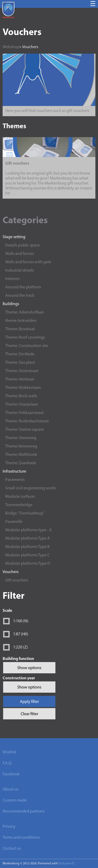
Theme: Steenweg (21, 438)
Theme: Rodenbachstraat (27, 421)
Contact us (12, 849)
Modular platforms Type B (27, 547)
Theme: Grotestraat (22, 371)
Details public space (22, 245)
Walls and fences (20, 254)
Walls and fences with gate (28, 262)
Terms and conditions (21, 838)
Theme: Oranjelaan (22, 405)
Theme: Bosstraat (20, 329)
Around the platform (23, 287)
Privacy (9, 827)
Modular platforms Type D (28, 564)
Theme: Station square (25, 430)
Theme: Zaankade (21, 463)
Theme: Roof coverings (25, 338)
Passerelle (14, 522)
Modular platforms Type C (27, 555)
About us (10, 789)
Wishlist (9, 752)
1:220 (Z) (21, 647)
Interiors (12, 279)
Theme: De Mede (20, 354)
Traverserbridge (19, 505)
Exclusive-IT (66, 864)
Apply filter (29, 702)
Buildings (11, 304)
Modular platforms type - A (28, 530)
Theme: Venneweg (21, 446)
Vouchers (11, 572)
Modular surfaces (20, 497)
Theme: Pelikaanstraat (24, 413)
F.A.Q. (7, 763)
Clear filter (29, 714)
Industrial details (20, 271)
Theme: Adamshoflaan (25, 312)
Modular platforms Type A (28, 539)
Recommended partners (24, 811)
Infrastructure (14, 472)
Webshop (11, 47)
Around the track (20, 296)
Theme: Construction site (27, 346)
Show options (29, 668)
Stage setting (14, 237)
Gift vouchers (17, 580)
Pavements (15, 480)
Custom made (15, 800)
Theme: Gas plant (20, 363)
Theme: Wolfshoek (21, 455)
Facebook (11, 774)
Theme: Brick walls (21, 396)
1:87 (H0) (21, 634)
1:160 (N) (21, 621)
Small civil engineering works (31, 488)
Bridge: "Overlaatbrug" (25, 513)
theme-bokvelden (21, 321)
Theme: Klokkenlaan (23, 388)
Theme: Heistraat (20, 379)
